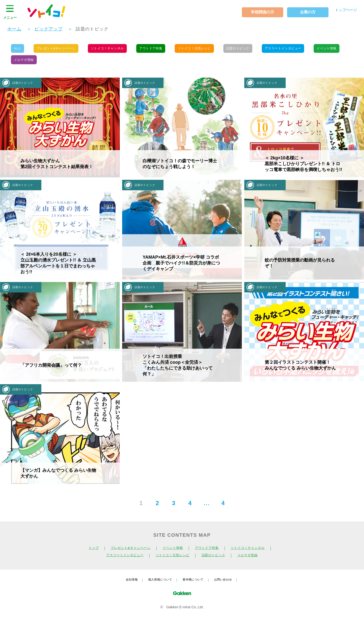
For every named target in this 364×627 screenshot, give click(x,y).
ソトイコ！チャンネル (116, 49)
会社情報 (126, 584)
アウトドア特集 (163, 49)
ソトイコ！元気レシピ (210, 49)
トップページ (344, 11)
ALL (18, 49)
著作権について (194, 584)
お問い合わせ (228, 584)
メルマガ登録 (63, 63)
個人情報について (158, 584)
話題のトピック (257, 49)
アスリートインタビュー (305, 49)
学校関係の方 (258, 12)
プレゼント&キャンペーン (60, 49)
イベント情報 (25, 63)
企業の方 (303, 12)
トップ (85, 552)
